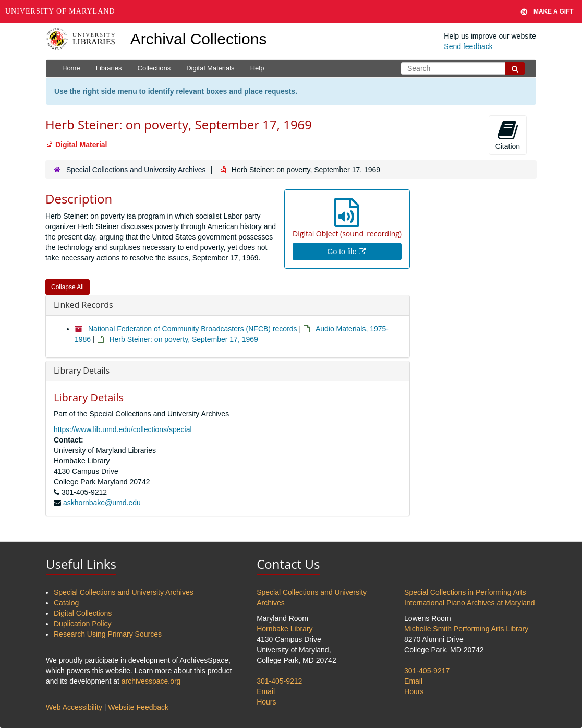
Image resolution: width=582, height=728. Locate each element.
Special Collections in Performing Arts (465, 592)
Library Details (82, 371)
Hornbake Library (284, 629)
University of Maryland (60, 11)
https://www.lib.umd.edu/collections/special (123, 429)
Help (257, 68)
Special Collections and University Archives (136, 170)
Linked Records (83, 305)
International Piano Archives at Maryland (470, 603)
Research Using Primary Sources (108, 634)
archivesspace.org (151, 681)
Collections (154, 68)
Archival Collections (199, 39)
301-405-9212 (279, 681)
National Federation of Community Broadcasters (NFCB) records (193, 329)
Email (266, 691)
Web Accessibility (74, 707)
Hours (266, 702)
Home (71, 68)
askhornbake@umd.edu (102, 503)
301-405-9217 (427, 671)
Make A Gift (547, 11)
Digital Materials (210, 68)
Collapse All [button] (68, 287)
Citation (508, 135)
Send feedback (468, 46)
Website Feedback (138, 707)
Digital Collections (83, 613)
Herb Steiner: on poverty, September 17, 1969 (183, 339)
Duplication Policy (83, 624)
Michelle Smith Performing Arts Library (466, 629)
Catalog (66, 603)
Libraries (109, 68)
